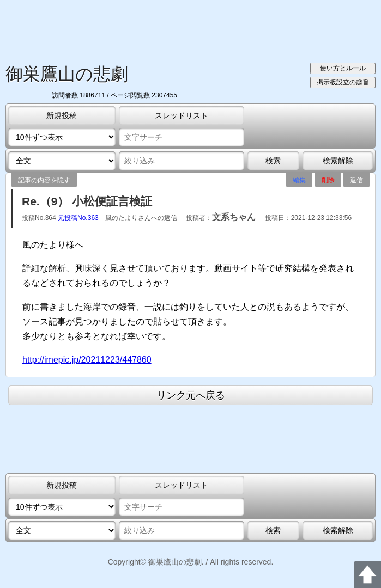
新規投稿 (62, 115)
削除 (328, 180)
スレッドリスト (182, 115)
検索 (273, 161)
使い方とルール (343, 68)
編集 (299, 180)
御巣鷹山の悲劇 (67, 74)
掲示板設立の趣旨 (343, 82)
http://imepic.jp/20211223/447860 (87, 360)
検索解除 (338, 161)
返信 (356, 180)
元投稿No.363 (78, 218)
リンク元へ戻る (191, 395)
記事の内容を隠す (44, 180)
